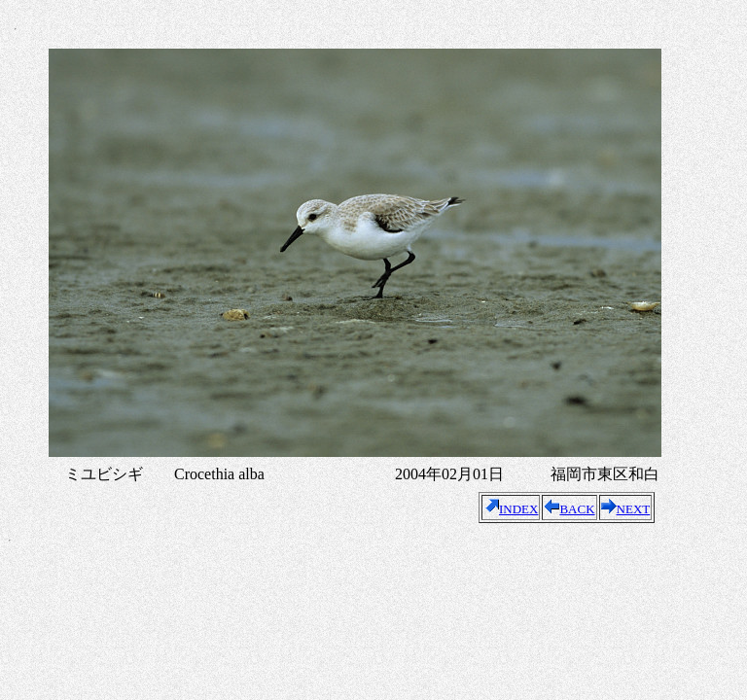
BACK (569, 509)
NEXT (626, 509)
